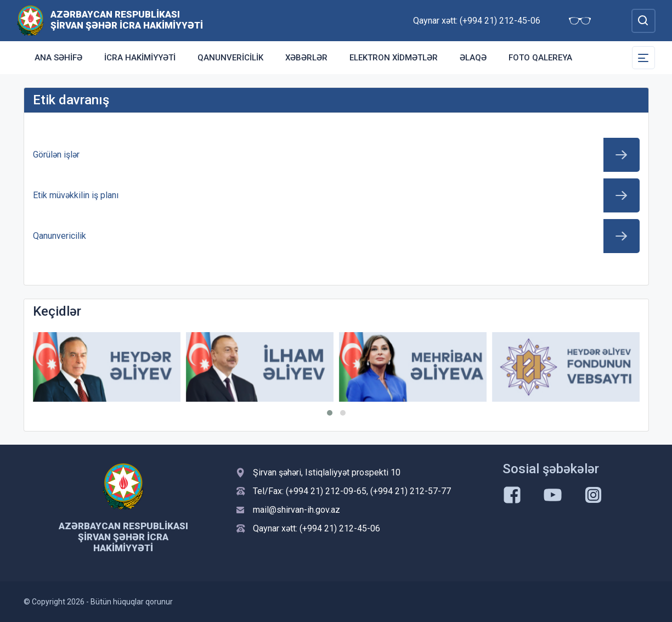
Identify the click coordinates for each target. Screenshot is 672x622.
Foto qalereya (540, 58)
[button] (330, 413)
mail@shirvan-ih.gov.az (297, 510)
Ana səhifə (58, 58)
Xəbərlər (306, 58)
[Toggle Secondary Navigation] (643, 58)
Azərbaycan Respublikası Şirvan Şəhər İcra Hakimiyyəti (127, 20)
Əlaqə (473, 58)
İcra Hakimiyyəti (140, 58)
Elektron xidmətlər (394, 58)
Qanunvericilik (230, 58)
